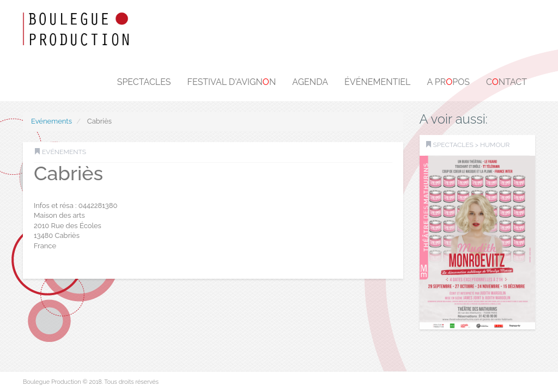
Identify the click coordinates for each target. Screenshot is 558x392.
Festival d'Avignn (232, 82)
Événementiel (377, 82)
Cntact (507, 82)
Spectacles (144, 82)
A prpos (448, 82)
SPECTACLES (453, 145)
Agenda (310, 82)
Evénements (51, 121)
